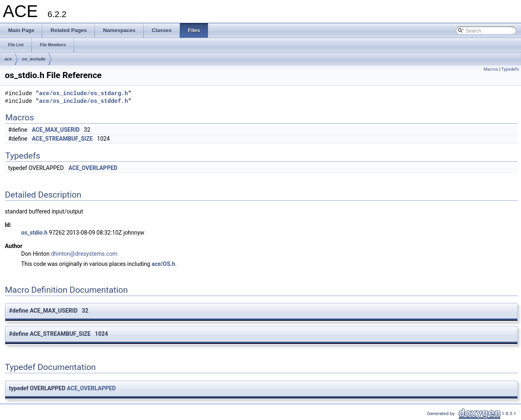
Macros (491, 69)
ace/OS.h (164, 264)
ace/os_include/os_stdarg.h (83, 94)
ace (8, 59)
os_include (34, 59)
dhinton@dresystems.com (84, 254)
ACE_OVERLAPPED (93, 168)
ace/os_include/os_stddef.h (83, 101)
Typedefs (510, 69)
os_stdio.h (34, 233)
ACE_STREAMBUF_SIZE (62, 139)
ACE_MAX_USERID (56, 130)
